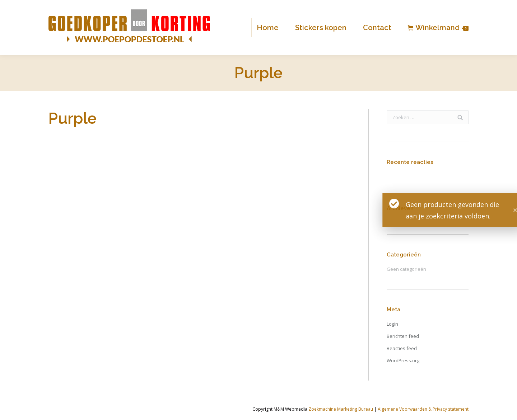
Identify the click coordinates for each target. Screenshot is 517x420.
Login (392, 324)
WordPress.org (403, 360)
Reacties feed (402, 348)
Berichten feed (403, 336)
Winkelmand (442, 28)
